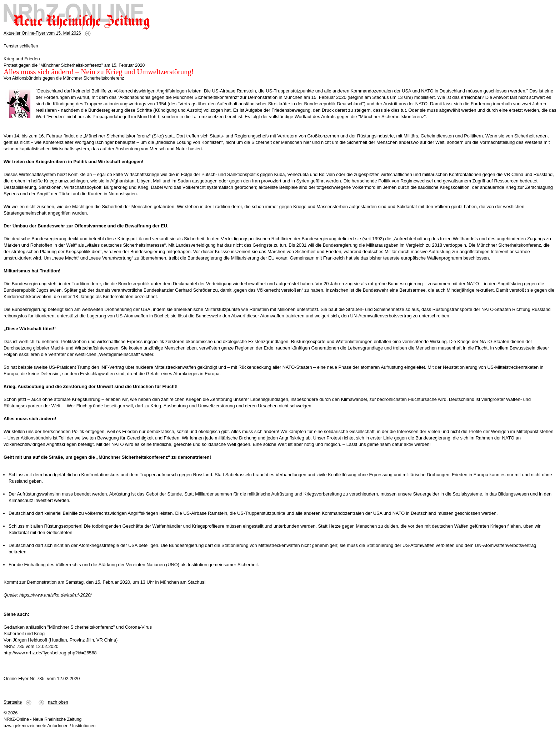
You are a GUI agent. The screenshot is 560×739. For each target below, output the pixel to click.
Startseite (13, 702)
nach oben (58, 702)
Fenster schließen (21, 46)
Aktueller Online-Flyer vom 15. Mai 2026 (42, 33)
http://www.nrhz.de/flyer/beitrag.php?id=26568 (50, 653)
